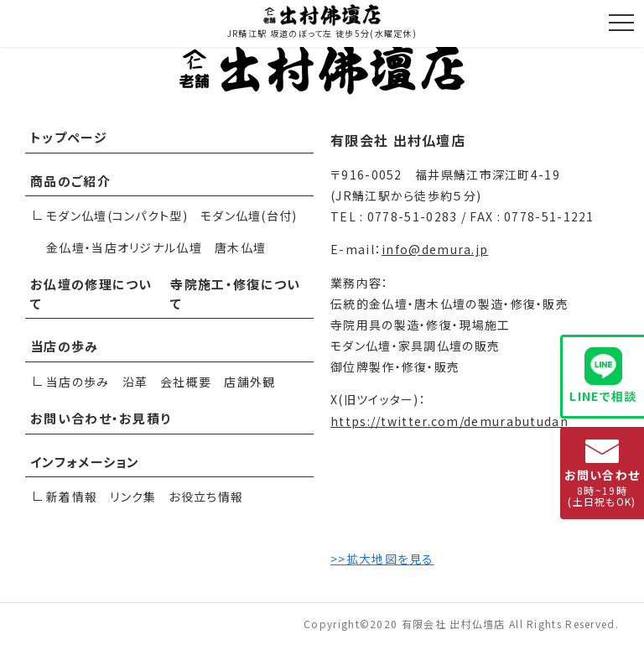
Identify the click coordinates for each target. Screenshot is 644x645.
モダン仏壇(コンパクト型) (117, 216)
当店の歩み (65, 346)
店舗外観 (249, 382)
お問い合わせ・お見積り (101, 418)
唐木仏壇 (240, 247)
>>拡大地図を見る (382, 559)
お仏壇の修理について (91, 294)
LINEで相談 (603, 376)
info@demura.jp (435, 249)
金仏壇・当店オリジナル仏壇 (124, 247)
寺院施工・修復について (235, 294)
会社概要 (186, 382)
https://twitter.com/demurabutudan (449, 421)
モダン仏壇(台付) (249, 216)
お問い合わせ (602, 474)
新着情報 (72, 497)
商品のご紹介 (70, 181)
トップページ (69, 137)
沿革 (135, 382)
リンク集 (133, 497)
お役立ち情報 (206, 497)
